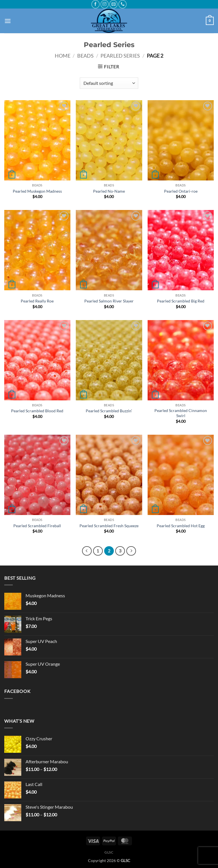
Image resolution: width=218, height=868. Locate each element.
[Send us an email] (113, 4)
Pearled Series (120, 56)
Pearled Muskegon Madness (37, 191)
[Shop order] (109, 83)
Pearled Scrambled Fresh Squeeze (109, 526)
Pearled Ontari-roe (181, 191)
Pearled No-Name (109, 191)
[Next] (131, 551)
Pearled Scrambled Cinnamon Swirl (181, 413)
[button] (8, 21)
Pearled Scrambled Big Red (181, 301)
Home (63, 56)
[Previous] (87, 551)
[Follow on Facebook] (96, 4)
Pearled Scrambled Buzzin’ (109, 411)
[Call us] (122, 4)
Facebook (17, 691)
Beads (85, 56)
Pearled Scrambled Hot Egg (181, 526)
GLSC (109, 852)
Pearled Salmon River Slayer (109, 301)
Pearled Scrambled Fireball (37, 526)
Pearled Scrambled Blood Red (37, 411)
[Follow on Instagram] (105, 4)
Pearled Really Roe (37, 301)
